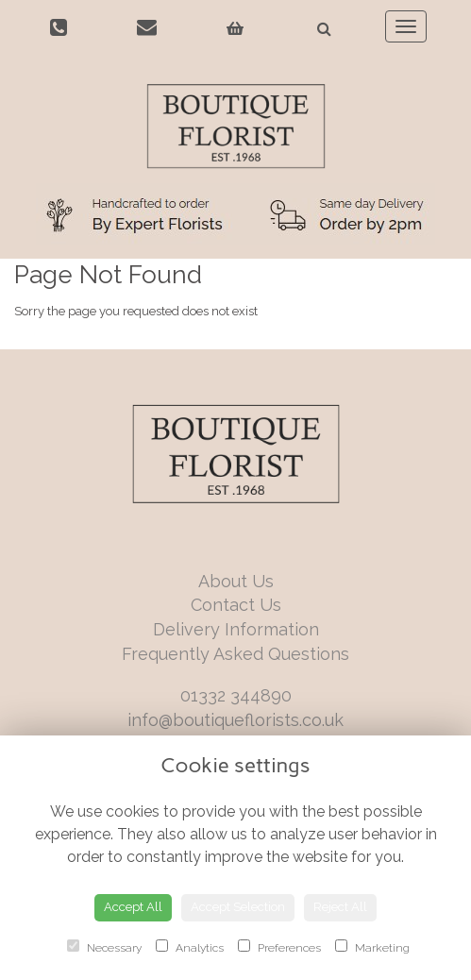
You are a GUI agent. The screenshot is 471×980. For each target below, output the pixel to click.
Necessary (104, 947)
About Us (236, 581)
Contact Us (236, 605)
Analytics (190, 947)
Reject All (340, 907)
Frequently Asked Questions (235, 654)
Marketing (372, 947)
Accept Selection (238, 907)
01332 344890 (236, 695)
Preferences (279, 947)
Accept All (133, 907)
